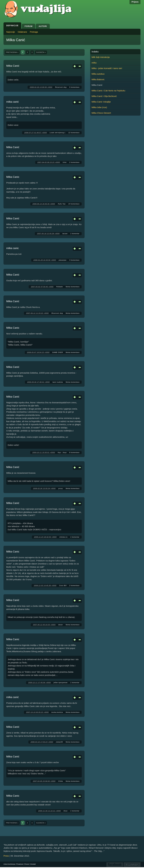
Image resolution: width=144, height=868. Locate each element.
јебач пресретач (61, 683)
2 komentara (74, 162)
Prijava (135, 2)
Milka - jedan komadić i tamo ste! (107, 68)
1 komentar (75, 234)
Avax (66, 811)
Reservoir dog (61, 87)
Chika (61, 781)
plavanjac (63, 260)
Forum (29, 26)
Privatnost (20, 864)
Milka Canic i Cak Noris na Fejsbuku (108, 91)
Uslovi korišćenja (9, 864)
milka (94, 63)
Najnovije (11, 32)
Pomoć (27, 864)
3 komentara (74, 260)
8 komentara (74, 452)
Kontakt (33, 864)
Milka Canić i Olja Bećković (104, 96)
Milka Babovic (98, 79)
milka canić (13, 102)
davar (61, 625)
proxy (61, 488)
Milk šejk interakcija (101, 57)
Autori (43, 26)
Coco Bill (63, 585)
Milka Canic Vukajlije (101, 102)
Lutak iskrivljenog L (58, 133)
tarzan (65, 234)
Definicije (12, 26)
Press (6, 856)
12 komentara (74, 133)
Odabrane (22, 32)
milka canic (13, 248)
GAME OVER (58, 352)
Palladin (59, 287)
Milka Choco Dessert (101, 113)
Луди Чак (62, 204)
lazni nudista (58, 382)
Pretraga (34, 32)
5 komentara (74, 87)
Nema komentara (73, 287)
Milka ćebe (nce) (99, 107)
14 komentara (74, 204)
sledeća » (41, 52)
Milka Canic (13, 177)
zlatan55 (59, 742)
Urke (65, 162)
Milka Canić (13, 66)
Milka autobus (98, 74)
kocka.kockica (57, 712)
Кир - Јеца (62, 452)
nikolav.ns (63, 537)
